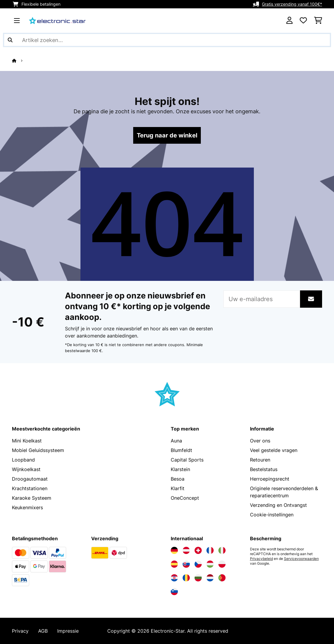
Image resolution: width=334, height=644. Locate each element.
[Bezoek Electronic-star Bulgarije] (198, 578)
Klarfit (178, 488)
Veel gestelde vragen (274, 450)
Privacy (20, 631)
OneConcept (185, 498)
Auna (176, 441)
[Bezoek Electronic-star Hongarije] (210, 564)
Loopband (23, 460)
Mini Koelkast (27, 441)
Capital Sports (187, 460)
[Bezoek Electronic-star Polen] (222, 564)
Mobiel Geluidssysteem (38, 450)
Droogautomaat (30, 479)
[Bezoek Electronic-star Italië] (222, 550)
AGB (43, 631)
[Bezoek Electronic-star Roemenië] (186, 578)
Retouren (260, 460)
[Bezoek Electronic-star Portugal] (222, 578)
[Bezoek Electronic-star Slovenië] (174, 592)
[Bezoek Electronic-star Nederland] (210, 578)
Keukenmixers (27, 507)
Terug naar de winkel (167, 135)
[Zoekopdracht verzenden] (10, 40)
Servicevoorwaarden (301, 559)
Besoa (178, 479)
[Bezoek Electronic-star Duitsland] (174, 550)
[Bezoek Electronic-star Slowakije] (186, 564)
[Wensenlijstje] (303, 21)
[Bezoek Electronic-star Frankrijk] (210, 550)
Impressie (68, 631)
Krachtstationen (30, 488)
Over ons (260, 441)
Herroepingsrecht (270, 479)
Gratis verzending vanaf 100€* (292, 4)
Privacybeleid (261, 559)
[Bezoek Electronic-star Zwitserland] (198, 550)
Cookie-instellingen (272, 515)
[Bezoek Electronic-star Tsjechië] (198, 564)
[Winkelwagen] (318, 21)
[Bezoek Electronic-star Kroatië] (174, 578)
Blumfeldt (181, 450)
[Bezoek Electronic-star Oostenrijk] (186, 550)
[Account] (289, 21)
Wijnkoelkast (26, 469)
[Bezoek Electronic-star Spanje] (174, 564)
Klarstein (180, 469)
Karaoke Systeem (32, 498)
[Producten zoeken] (167, 40)
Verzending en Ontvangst (278, 505)
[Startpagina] (20, 61)
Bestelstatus (264, 469)
